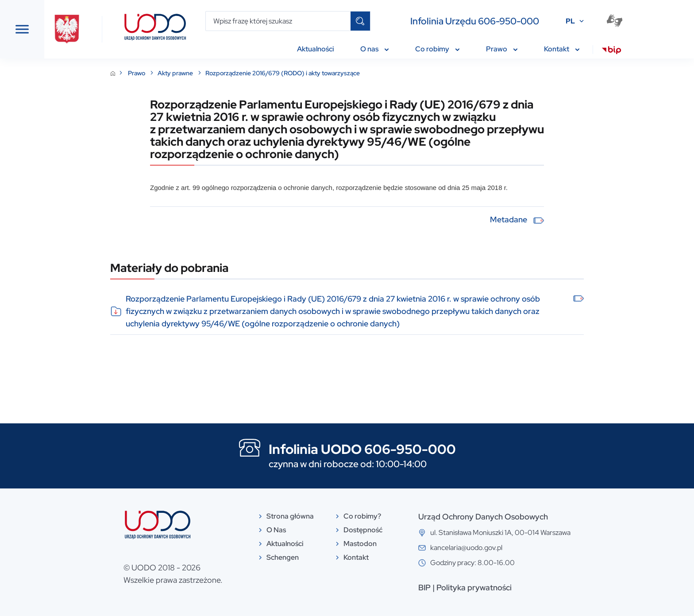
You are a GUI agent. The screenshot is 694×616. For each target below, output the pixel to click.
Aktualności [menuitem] (315, 49)
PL (570, 21)
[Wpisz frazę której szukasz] (278, 21)
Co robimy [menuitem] (437, 49)
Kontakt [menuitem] (562, 49)
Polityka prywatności (540, 587)
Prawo (204, 73)
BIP (491, 587)
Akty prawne (242, 73)
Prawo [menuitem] (502, 49)
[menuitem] (611, 51)
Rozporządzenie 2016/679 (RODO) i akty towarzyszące (349, 73)
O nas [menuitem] (374, 49)
